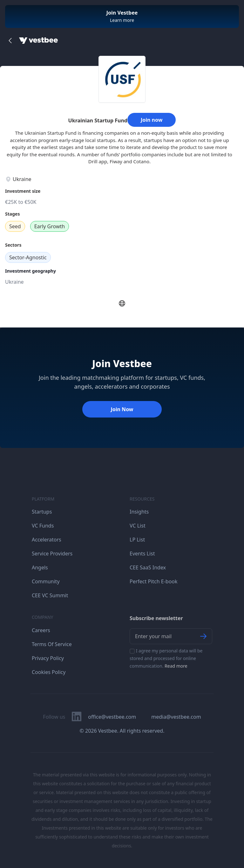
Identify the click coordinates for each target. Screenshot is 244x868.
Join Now (122, 409)
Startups (42, 512)
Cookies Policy (49, 672)
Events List (142, 554)
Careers (41, 630)
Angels (40, 567)
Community (46, 581)
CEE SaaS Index (148, 567)
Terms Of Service (52, 644)
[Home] (38, 41)
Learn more (122, 20)
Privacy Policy (48, 658)
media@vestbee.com (176, 717)
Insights (139, 512)
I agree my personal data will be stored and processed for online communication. (166, 658)
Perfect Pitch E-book (154, 581)
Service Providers (52, 554)
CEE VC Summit (50, 595)
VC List (138, 526)
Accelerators (47, 540)
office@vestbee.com (112, 717)
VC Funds (43, 526)
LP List (137, 540)
